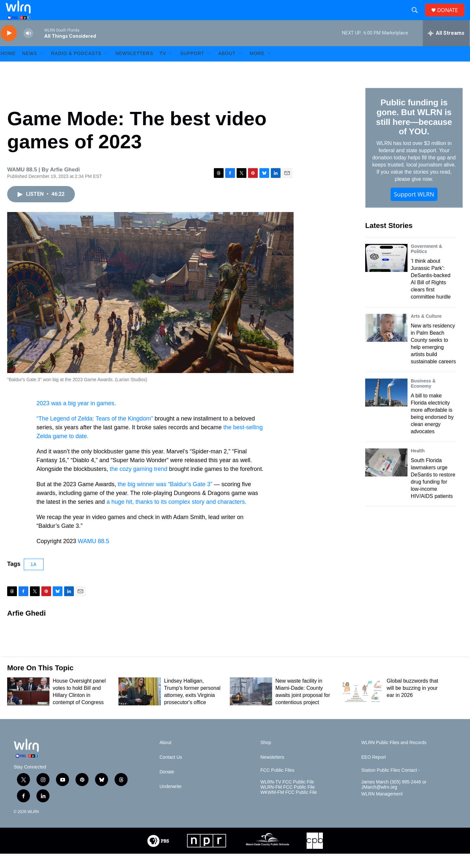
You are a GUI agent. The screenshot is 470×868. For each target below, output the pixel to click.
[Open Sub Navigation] (42, 68)
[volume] (28, 47)
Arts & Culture (426, 330)
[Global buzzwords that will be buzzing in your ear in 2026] (362, 706)
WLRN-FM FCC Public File (288, 801)
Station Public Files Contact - (391, 785)
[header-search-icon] (417, 17)
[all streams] (446, 47)
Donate (167, 786)
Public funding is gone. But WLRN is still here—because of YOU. (414, 131)
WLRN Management (382, 808)
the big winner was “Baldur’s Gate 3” (165, 498)
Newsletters (134, 68)
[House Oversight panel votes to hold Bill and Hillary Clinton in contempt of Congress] (28, 706)
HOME (8, 68)
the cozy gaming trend (139, 483)
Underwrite (171, 801)
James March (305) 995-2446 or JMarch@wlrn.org (394, 799)
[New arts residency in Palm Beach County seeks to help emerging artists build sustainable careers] (386, 342)
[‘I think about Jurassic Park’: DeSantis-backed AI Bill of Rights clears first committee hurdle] (386, 272)
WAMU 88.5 (93, 555)
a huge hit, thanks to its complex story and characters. (176, 516)
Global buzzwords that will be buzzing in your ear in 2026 (412, 702)
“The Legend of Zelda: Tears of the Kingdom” (95, 433)
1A (34, 578)
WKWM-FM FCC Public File (289, 807)
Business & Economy (423, 397)
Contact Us (171, 772)
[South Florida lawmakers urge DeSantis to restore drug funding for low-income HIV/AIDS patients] (386, 476)
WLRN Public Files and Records (394, 757)
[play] (9, 47)
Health (418, 465)
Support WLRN (414, 208)
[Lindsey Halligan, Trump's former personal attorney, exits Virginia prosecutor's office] (140, 706)
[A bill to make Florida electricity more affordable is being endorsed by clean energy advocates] (386, 407)
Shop (266, 757)
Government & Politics (426, 263)
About (227, 68)
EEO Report (373, 772)
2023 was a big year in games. (76, 417)
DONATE (451, 17)
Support (192, 68)
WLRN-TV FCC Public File (287, 796)
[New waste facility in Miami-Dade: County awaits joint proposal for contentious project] (251, 706)
